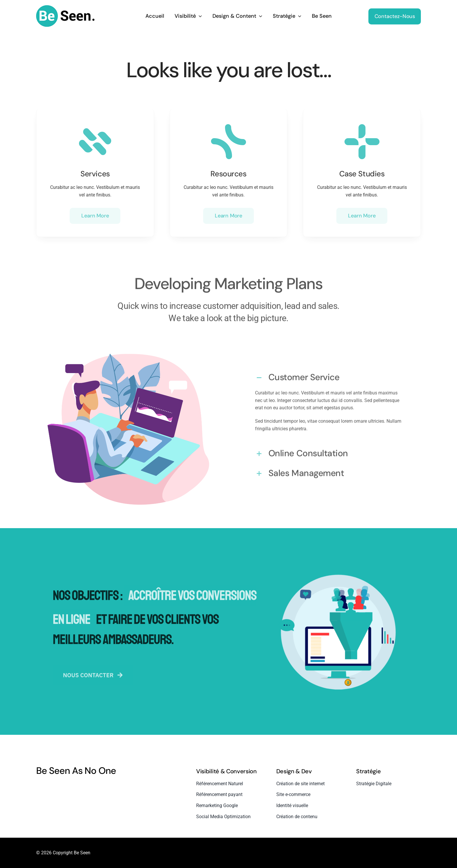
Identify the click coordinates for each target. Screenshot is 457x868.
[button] (329, 375)
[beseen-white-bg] (65, 6)
